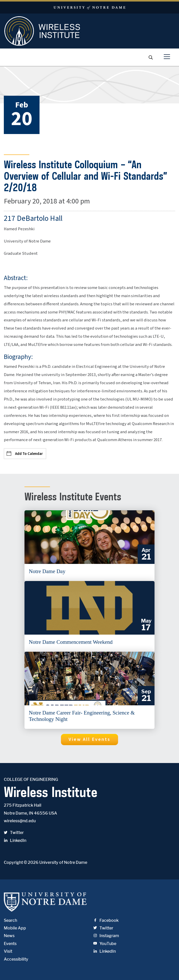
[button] (89, 740)
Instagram (106, 936)
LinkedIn (15, 840)
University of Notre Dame (63, 862)
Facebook (106, 920)
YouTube (105, 944)
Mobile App (15, 928)
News (9, 936)
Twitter (14, 833)
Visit (8, 951)
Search (10, 920)
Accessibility (16, 959)
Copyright (13, 862)
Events (10, 944)
